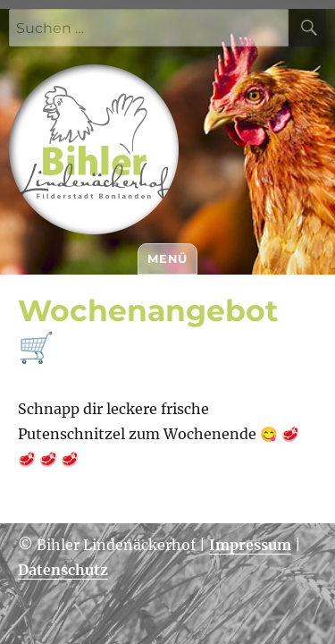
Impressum (250, 545)
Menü (167, 258)
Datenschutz (63, 570)
